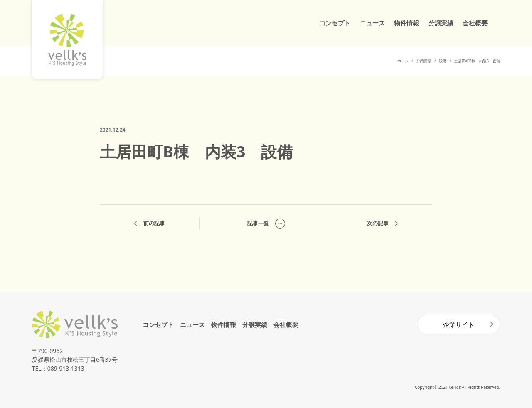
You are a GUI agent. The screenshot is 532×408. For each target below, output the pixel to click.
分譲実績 (441, 23)
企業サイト (459, 324)
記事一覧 (266, 224)
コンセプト (335, 23)
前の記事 (150, 224)
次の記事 (382, 224)
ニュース (372, 23)
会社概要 (475, 23)
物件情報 (406, 23)
